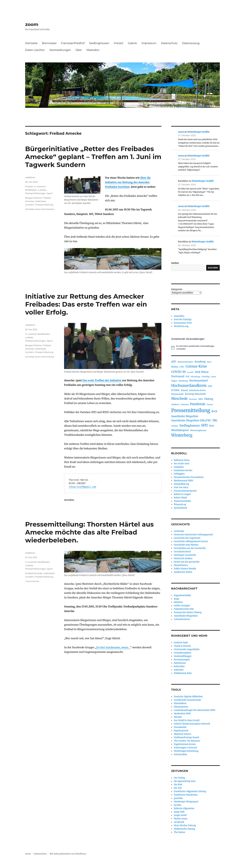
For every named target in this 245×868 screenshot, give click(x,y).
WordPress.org (181, 326)
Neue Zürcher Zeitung (185, 825)
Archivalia (179, 531)
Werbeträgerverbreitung (186, 751)
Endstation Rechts (183, 470)
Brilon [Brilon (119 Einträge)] (175, 367)
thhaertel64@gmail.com (82, 487)
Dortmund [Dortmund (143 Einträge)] (178, 376)
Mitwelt (178, 717)
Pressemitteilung (44, 205)
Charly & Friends (182, 646)
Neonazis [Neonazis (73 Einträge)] (193, 399)
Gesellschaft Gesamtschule (187, 700)
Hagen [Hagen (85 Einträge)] (174, 381)
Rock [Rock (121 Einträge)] (214, 411)
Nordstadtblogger (183, 656)
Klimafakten (180, 703)
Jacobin (178, 805)
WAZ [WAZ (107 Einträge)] (211, 426)
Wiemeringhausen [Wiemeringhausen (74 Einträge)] (198, 430)
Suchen (175, 263)
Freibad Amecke (34, 573)
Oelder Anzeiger (182, 606)
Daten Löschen (35, 50)
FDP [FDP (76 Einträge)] (187, 377)
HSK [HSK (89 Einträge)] (210, 386)
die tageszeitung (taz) (185, 781)
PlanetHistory (181, 565)
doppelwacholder (182, 595)
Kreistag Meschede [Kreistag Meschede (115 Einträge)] (195, 394)
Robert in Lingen (182, 494)
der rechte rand (181, 464)
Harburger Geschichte (185, 555)
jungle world (180, 815)
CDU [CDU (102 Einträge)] (182, 367)
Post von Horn (181, 487)
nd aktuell (179, 822)
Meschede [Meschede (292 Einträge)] (179, 399)
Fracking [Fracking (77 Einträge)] (206, 377)
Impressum (149, 43)
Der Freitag (179, 778)
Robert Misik (180, 498)
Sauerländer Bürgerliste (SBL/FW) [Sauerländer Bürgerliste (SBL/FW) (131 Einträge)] (191, 420)
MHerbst (178, 602)
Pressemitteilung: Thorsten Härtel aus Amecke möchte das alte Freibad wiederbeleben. (89, 532)
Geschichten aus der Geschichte (190, 548)
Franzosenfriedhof (73, 43)
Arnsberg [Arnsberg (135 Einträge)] (200, 362)
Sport (50, 193)
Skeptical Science (183, 734)
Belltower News (182, 460)
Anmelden (179, 316)
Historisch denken (183, 558)
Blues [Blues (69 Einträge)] (209, 362)
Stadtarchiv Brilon (183, 572)
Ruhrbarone (180, 663)
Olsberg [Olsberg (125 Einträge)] (209, 399)
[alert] (196, 348)
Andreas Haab (181, 643)
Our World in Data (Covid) (187, 720)
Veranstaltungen (60, 50)
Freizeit (119, 43)
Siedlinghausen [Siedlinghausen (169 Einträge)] (190, 426)
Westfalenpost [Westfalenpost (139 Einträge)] (180, 430)
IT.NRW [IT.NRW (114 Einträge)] (175, 390)
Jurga (176, 599)
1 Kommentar (32, 581)
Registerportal (181, 731)
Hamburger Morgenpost (186, 802)
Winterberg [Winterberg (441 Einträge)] (182, 435)
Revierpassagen (182, 660)
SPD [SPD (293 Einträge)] (204, 425)
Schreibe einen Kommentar (40, 209)
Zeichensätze (180, 754)
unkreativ (179, 670)
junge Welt (179, 812)
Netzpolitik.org (181, 484)
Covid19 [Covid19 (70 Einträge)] (190, 372)
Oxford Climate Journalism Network (192, 724)
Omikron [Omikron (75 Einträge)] (175, 404)
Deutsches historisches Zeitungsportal (193, 535)
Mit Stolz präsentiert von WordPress (68, 854)
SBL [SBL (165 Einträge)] (215, 420)
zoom (32, 24)
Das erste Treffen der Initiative (102, 380)
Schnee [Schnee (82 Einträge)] (175, 426)
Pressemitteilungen (36, 193)
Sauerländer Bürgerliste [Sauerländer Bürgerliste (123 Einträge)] (185, 416)
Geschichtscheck (182, 552)
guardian (178, 798)
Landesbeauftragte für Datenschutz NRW (194, 710)
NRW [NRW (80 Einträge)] (201, 399)
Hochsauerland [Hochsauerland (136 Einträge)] (199, 381)
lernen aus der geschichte (187, 562)
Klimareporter (181, 707)
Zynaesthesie (180, 508)
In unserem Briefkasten (37, 334)
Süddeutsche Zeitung (184, 829)
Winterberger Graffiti (198, 132)
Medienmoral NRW (183, 481)
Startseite (31, 43)
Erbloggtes (179, 474)
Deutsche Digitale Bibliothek (188, 697)
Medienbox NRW (182, 714)
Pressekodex (180, 727)
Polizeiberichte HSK (184, 609)
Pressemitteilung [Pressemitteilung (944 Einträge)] (191, 410)
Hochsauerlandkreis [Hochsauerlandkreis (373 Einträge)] (189, 386)
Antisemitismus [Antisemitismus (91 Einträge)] (185, 362)
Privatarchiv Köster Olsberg (188, 612)
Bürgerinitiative (33, 198)
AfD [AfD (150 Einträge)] (174, 362)
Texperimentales (182, 501)
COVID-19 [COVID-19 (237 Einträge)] (178, 372)
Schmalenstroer (182, 619)
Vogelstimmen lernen (185, 744)
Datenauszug (191, 43)
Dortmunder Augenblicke (187, 649)
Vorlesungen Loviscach (185, 748)
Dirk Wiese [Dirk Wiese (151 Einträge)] (202, 372)
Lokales (42, 190)
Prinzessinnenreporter (185, 491)
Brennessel (49, 43)
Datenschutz (169, 43)
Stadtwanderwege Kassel (186, 737)
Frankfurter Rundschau (186, 795)
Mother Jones (181, 819)
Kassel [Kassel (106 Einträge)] (184, 390)
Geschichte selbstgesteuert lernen (191, 541)
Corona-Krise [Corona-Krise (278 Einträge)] (196, 366)
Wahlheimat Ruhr (183, 673)
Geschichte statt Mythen (186, 545)
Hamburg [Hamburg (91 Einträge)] (183, 381)
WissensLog (180, 504)
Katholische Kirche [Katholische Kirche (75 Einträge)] (197, 390)
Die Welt (178, 785)
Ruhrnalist (179, 666)
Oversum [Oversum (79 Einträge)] (185, 404)
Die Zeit (178, 788)
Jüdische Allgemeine (184, 808)
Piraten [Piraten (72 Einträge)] (210, 404)
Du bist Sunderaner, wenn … (113, 647)
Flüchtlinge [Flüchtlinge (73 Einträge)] (195, 377)
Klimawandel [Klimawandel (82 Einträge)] (177, 394)
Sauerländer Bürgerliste (186, 616)
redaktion (30, 177)
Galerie (132, 43)
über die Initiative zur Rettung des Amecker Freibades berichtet (128, 182)
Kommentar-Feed (183, 323)
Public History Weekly (185, 569)
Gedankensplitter (183, 653)
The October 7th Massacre (187, 741)
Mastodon (93, 50)
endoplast (179, 467)
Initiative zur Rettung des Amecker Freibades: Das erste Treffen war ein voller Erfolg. (86, 304)
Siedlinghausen (99, 43)
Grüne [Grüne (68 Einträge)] (214, 377)
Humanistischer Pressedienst (189, 477)
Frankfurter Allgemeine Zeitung (190, 791)
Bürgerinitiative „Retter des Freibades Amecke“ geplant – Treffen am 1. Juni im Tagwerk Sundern (93, 157)
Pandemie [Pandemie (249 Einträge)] (198, 404)
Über (79, 50)
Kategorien (177, 289)
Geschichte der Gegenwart (187, 538)
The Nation (179, 832)
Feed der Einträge (183, 319)
